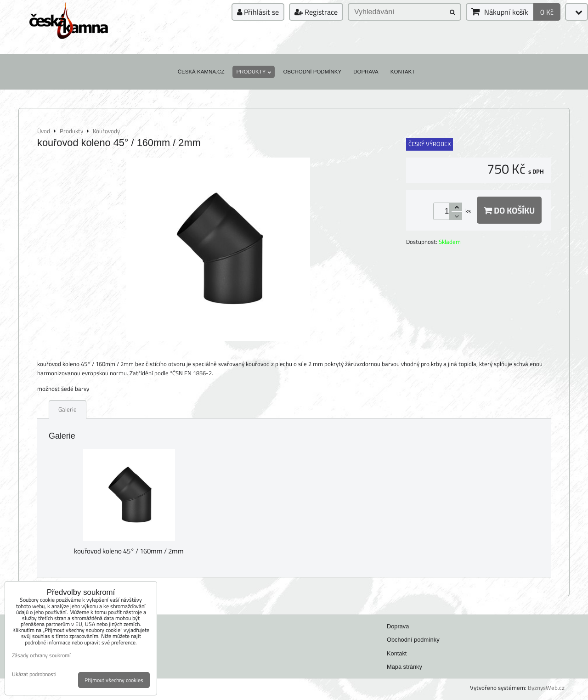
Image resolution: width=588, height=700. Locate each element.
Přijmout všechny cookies (114, 680)
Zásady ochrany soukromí (41, 655)
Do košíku (509, 210)
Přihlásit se (258, 12)
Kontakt (403, 72)
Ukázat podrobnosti (34, 674)
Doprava (366, 72)
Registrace (316, 12)
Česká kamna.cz (201, 72)
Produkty (254, 72)
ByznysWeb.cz (546, 688)
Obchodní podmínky (312, 72)
